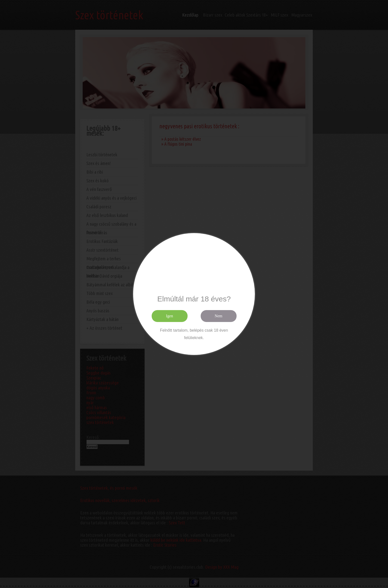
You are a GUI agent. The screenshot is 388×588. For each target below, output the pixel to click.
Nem (218, 316)
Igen (170, 316)
